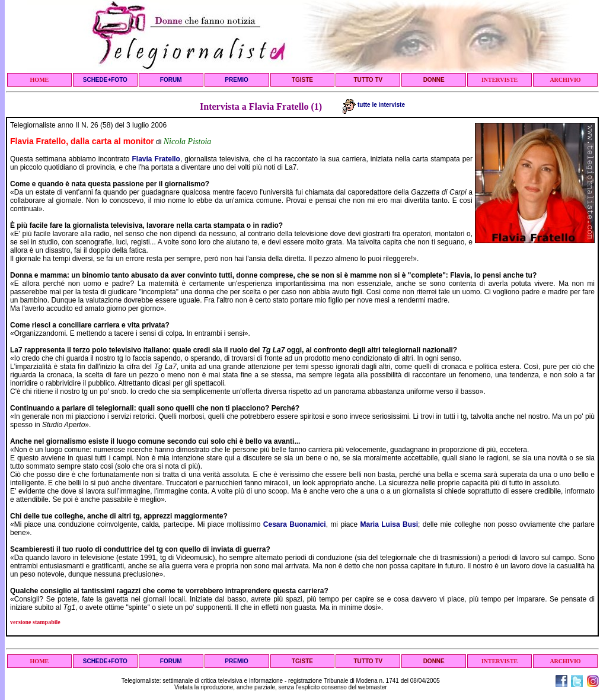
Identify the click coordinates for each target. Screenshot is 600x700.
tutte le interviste (374, 105)
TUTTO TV (368, 80)
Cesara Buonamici (295, 524)
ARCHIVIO (565, 80)
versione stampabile (35, 622)
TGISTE (302, 80)
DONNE (434, 80)
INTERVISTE (500, 80)
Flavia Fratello (156, 159)
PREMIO (236, 80)
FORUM (171, 80)
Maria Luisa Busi (389, 524)
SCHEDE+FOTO (105, 80)
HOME (40, 80)
